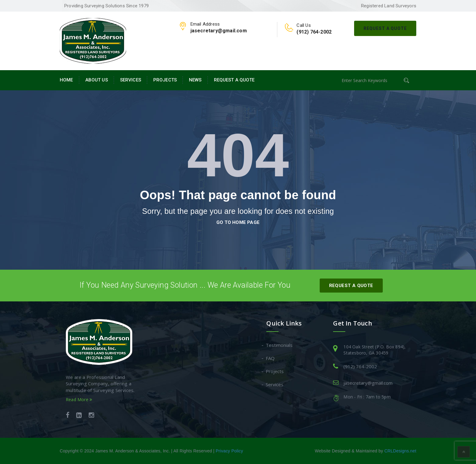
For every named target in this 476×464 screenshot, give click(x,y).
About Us (97, 80)
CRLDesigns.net (400, 451)
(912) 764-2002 (360, 366)
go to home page (238, 222)
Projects (165, 80)
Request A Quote (385, 28)
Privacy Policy (229, 451)
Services (131, 80)
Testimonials (279, 345)
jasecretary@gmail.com (368, 383)
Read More (79, 399)
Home (66, 80)
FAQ (270, 358)
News (195, 80)
